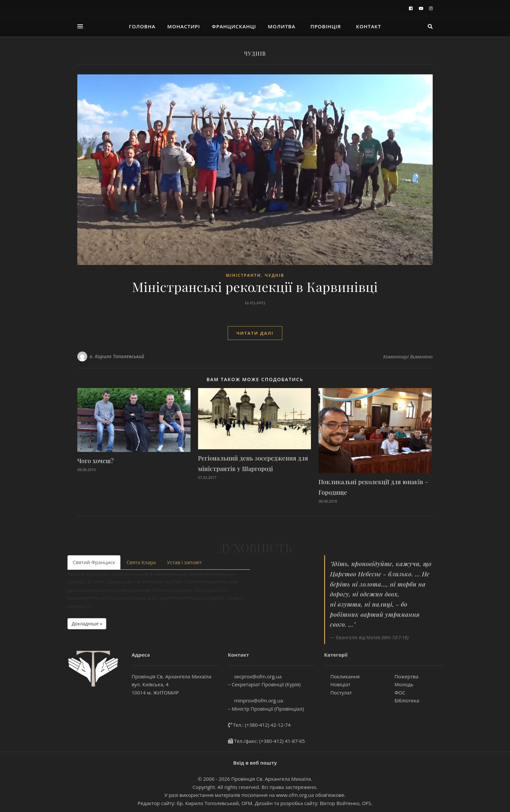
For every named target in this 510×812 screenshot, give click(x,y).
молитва (282, 26)
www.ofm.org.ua (295, 795)
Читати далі (255, 333)
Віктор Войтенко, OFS (345, 803)
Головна (142, 26)
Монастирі (183, 26)
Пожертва (403, 676)
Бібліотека (404, 700)
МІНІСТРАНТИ (243, 275)
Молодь (401, 684)
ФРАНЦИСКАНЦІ (234, 26)
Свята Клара (141, 562)
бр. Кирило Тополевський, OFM (215, 803)
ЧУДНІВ (275, 275)
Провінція (326, 26)
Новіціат (337, 684)
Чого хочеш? (96, 461)
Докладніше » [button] (87, 624)
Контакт (369, 26)
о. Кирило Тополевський (117, 356)
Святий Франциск (94, 562)
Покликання (342, 676)
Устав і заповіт (184, 562)
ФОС (397, 693)
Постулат (338, 693)
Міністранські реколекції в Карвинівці (255, 287)
